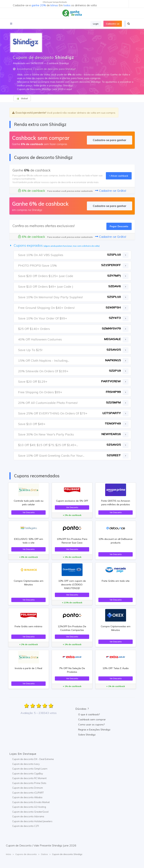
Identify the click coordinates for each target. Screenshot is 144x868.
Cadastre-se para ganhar (110, 140)
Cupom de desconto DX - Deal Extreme (33, 759)
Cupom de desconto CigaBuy (28, 774)
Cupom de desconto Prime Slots (29, 783)
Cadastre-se (113, 24)
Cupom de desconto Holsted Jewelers (32, 821)
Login (96, 24)
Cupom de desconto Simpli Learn (30, 769)
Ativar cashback (119, 176)
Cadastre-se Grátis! (111, 191)
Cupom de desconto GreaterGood (30, 812)
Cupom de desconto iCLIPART (28, 793)
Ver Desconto (29, 512)
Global (22, 98)
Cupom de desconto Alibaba (27, 797)
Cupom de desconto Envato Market (31, 802)
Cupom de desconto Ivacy (26, 764)
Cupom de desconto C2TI (26, 826)
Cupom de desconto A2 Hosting (29, 807)
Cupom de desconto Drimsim (28, 788)
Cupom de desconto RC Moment (29, 778)
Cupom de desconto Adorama (28, 816)
